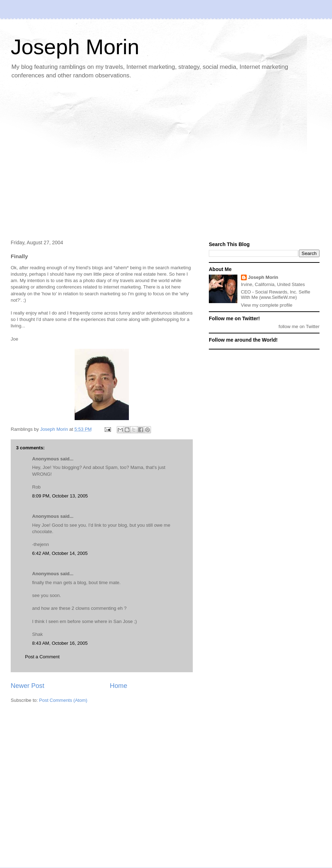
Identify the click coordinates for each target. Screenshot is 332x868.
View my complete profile (267, 305)
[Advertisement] (67, 160)
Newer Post (27, 686)
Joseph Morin (75, 47)
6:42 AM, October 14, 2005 (60, 553)
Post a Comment (42, 657)
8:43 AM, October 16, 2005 (60, 643)
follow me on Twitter (299, 326)
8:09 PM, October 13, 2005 (60, 496)
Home (119, 686)
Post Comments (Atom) (63, 700)
